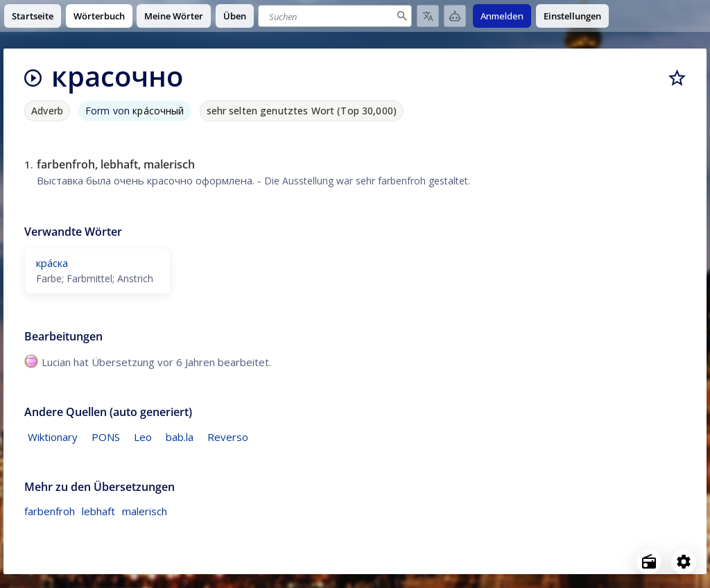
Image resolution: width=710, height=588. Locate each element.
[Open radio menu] (649, 562)
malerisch (145, 511)
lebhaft (98, 511)
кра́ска (52, 263)
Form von (135, 111)
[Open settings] (684, 562)
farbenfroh (50, 511)
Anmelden (502, 16)
